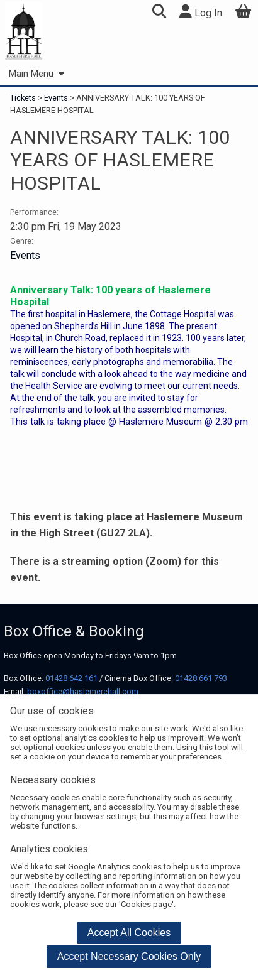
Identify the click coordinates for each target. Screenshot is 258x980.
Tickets (24, 98)
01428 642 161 (71, 678)
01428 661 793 (201, 678)
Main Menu (36, 74)
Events (56, 98)
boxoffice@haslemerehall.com (83, 691)
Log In (201, 12)
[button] (159, 13)
